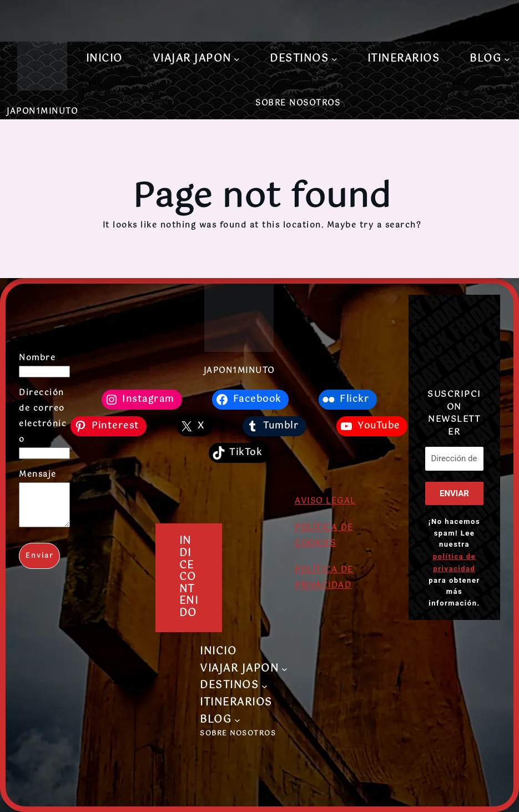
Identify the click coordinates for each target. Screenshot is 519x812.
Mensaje (38, 475)
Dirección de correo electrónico (43, 416)
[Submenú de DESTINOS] (334, 59)
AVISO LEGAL (325, 501)
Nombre (37, 358)
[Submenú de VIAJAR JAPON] (237, 59)
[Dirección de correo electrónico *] (454, 459)
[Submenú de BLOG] (507, 59)
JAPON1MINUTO (42, 112)
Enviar (40, 564)
